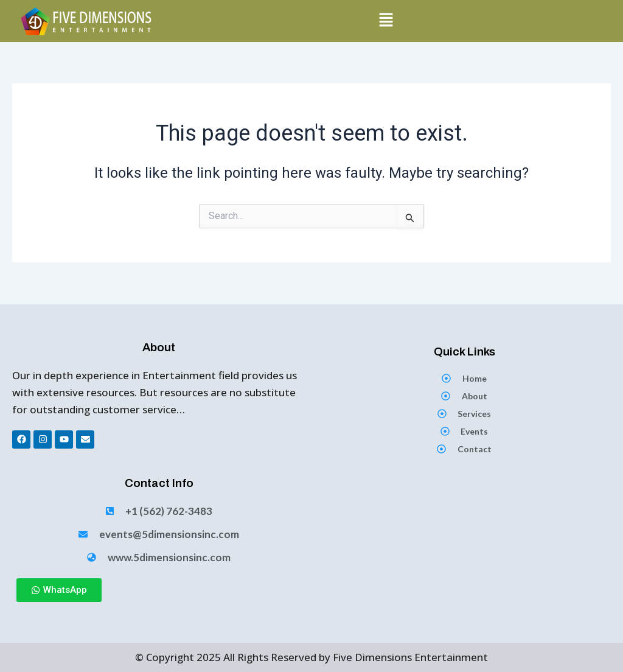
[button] (386, 21)
